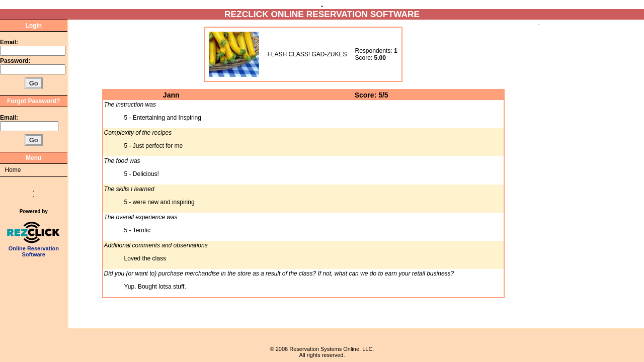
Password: (16, 61)
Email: (9, 42)
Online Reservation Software (33, 249)
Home (13, 170)
